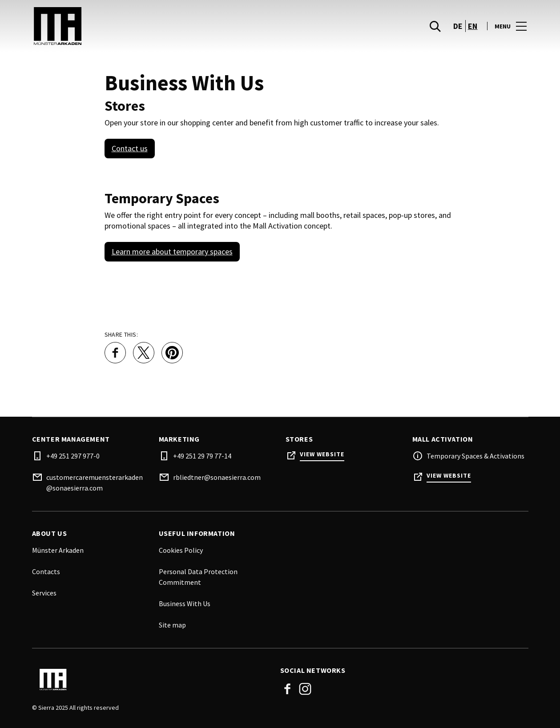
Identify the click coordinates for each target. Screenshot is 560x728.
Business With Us (185, 603)
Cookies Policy (181, 550)
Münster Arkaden (58, 550)
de (458, 27)
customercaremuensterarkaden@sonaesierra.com (95, 483)
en (473, 27)
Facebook (287, 689)
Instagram (305, 689)
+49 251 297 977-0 (73, 456)
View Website (322, 454)
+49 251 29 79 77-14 (202, 456)
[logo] (157, 27)
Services (44, 593)
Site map (172, 625)
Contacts (46, 571)
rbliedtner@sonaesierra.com (217, 477)
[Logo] (151, 680)
